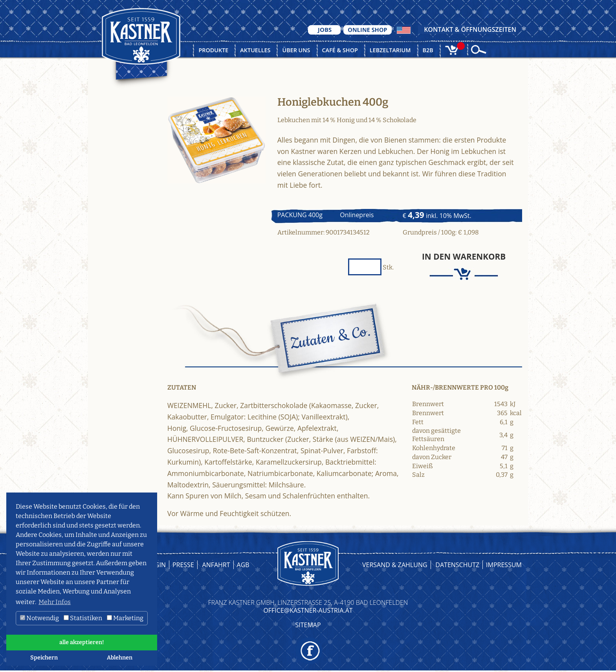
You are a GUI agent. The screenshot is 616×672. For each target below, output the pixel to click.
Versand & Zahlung (395, 565)
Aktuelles (255, 50)
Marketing (125, 618)
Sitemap (308, 625)
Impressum (504, 565)
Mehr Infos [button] (55, 602)
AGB (243, 565)
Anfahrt (216, 565)
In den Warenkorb (464, 257)
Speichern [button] (44, 658)
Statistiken (83, 618)
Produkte (213, 50)
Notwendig (39, 618)
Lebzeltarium (390, 50)
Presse (183, 565)
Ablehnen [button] (120, 658)
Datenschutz (457, 565)
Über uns (296, 50)
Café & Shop (340, 50)
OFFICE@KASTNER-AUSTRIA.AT (308, 610)
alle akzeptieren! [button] (82, 642)
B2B (428, 50)
